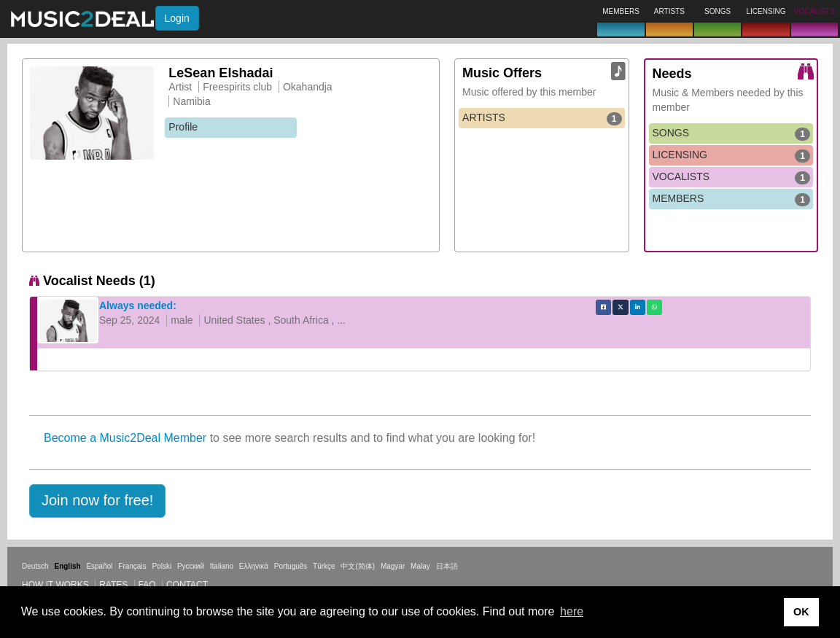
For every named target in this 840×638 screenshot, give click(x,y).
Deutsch (35, 566)
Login (177, 18)
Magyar (393, 566)
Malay (420, 566)
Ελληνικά (254, 566)
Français (132, 566)
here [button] (572, 611)
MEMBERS (731, 199)
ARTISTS (542, 118)
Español (99, 566)
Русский (191, 566)
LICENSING (731, 155)
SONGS (731, 133)
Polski (162, 566)
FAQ (147, 585)
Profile (183, 127)
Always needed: (138, 306)
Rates (113, 585)
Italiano (222, 566)
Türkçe (324, 566)
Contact (187, 585)
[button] (97, 501)
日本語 (447, 566)
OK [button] (801, 612)
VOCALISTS (731, 177)
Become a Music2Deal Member (125, 438)
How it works (55, 585)
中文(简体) (358, 566)
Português (291, 566)
